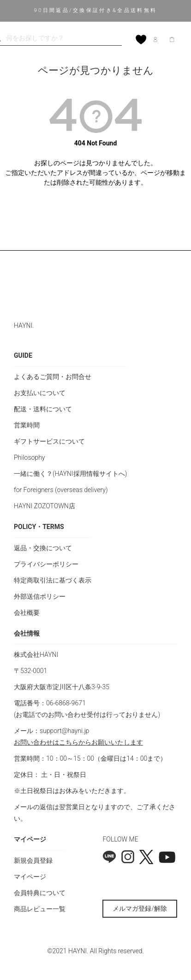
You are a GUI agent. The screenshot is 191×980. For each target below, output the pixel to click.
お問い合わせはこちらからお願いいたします (78, 742)
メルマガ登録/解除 (140, 908)
